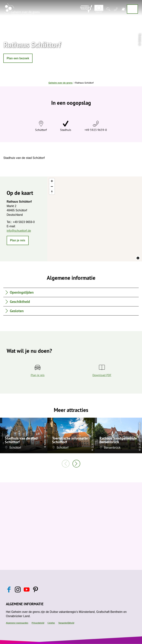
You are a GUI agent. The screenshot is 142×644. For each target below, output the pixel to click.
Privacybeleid (38, 623)
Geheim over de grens (61, 83)
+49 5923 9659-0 (96, 130)
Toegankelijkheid (66, 623)
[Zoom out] (52, 186)
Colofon (51, 623)
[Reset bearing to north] (52, 192)
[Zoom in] (52, 181)
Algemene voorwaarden (17, 623)
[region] (95, 219)
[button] (18, 58)
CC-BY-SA (92, 444)
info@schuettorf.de (19, 231)
